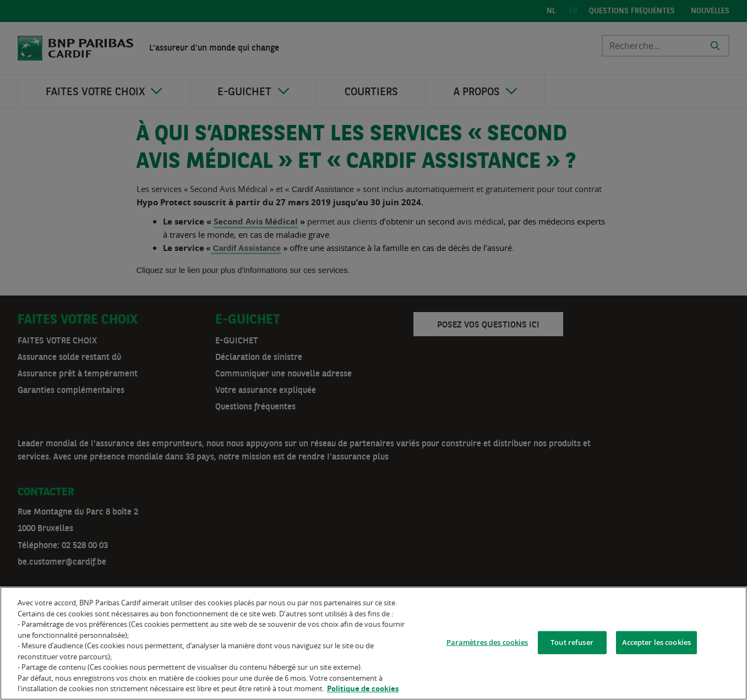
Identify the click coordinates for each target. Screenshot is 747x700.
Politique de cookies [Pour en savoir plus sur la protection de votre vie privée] (363, 691)
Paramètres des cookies (487, 644)
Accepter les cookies (657, 644)
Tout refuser (572, 644)
